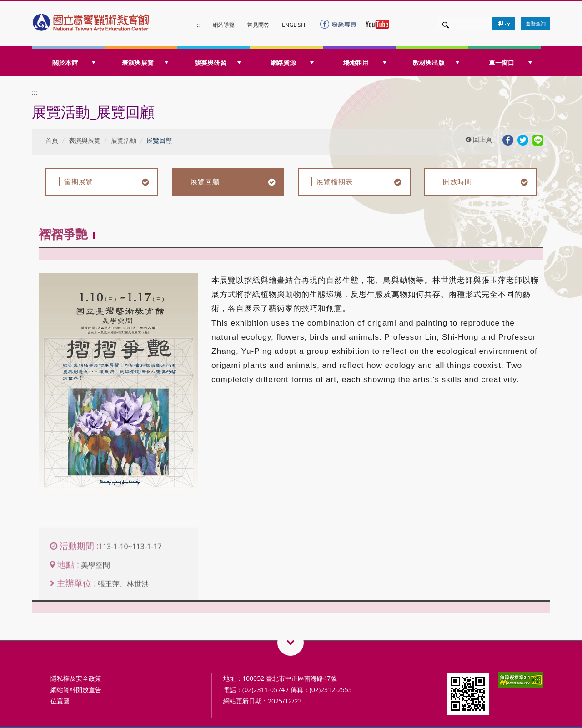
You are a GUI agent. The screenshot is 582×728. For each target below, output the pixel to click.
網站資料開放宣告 (76, 690)
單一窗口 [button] (510, 63)
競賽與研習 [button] (218, 63)
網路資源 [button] (292, 63)
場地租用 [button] (365, 63)
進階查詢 (536, 23)
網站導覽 (224, 25)
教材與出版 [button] (436, 63)
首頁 (52, 140)
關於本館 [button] (74, 63)
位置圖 (60, 701)
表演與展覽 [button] (145, 63)
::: (198, 25)
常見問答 (258, 25)
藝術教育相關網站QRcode (291, 643)
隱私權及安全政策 (76, 678)
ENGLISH (294, 25)
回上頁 (479, 139)
